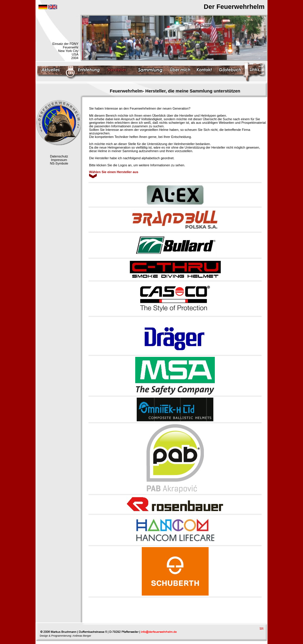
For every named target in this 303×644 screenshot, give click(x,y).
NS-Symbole (59, 163)
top (262, 628)
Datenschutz (59, 156)
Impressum (59, 160)
